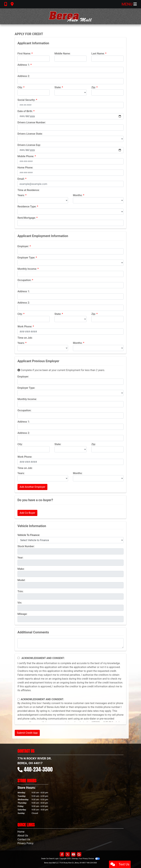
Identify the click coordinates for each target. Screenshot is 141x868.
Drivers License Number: (32, 122)
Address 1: (24, 65)
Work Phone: (25, 327)
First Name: (24, 54)
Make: (21, 569)
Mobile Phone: (26, 156)
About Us (23, 836)
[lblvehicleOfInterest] (70, 540)
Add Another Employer (32, 487)
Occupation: (24, 280)
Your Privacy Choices (89, 859)
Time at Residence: (29, 190)
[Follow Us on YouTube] (73, 855)
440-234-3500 (38, 769)
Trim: (20, 591)
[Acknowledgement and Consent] (19, 658)
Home (21, 832)
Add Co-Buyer (27, 513)
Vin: (20, 603)
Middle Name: (62, 54)
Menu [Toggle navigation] (129, 4)
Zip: (94, 87)
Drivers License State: (30, 134)
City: (20, 87)
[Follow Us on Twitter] (68, 855)
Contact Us (24, 839)
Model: (21, 580)
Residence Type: (27, 207)
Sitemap (75, 859)
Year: (20, 558)
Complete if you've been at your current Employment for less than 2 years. (61, 370)
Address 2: (24, 76)
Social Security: (26, 100)
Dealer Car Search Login (50, 859)
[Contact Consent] (19, 699)
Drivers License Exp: (29, 145)
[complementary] (131, 858)
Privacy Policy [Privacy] (25, 843)
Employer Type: (26, 258)
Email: (21, 179)
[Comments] (70, 643)
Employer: (23, 246)
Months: (78, 195)
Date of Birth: (25, 111)
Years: (21, 195)
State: (58, 87)
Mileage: (22, 614)
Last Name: (98, 54)
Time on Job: (25, 338)
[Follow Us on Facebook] (62, 855)
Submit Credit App (27, 733)
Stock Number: (26, 546)
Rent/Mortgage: (27, 218)
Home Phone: (25, 168)
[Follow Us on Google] (79, 855)
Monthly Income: (27, 269)
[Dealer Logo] (70, 16)
